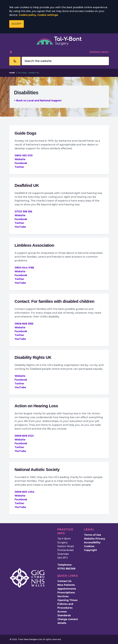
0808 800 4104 (25, 492)
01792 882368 (66, 569)
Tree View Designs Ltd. (30, 639)
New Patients (66, 585)
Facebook (21, 163)
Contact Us (64, 581)
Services (63, 596)
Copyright (90, 550)
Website (20, 159)
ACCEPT (17, 24)
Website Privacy (95, 539)
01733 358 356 (23, 212)
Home (12, 73)
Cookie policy (27, 15)
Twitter (19, 167)
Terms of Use (93, 535)
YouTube (20, 227)
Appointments (67, 589)
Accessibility (92, 542)
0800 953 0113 (24, 156)
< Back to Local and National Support (38, 101)
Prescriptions (66, 593)
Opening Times (67, 600)
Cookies (89, 546)
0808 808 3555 (24, 324)
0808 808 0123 (24, 436)
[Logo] (59, 41)
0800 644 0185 (24, 268)
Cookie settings (48, 15)
